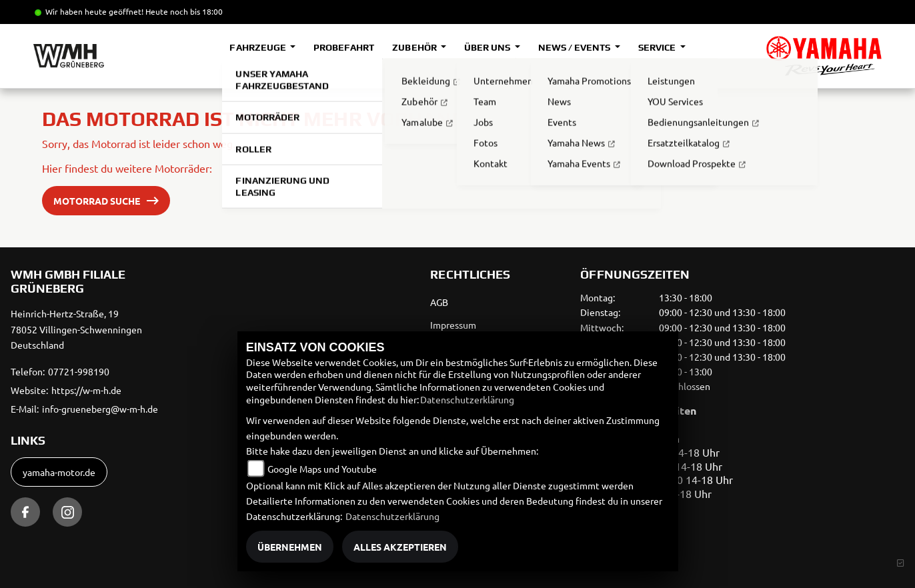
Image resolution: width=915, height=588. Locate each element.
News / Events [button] (575, 47)
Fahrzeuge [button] (258, 47)
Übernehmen (290, 547)
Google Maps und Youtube (322, 469)
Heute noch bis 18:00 (184, 11)
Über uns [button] (488, 47)
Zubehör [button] (415, 47)
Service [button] (658, 47)
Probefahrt (344, 47)
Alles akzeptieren (400, 547)
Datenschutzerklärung (467, 399)
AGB (439, 302)
